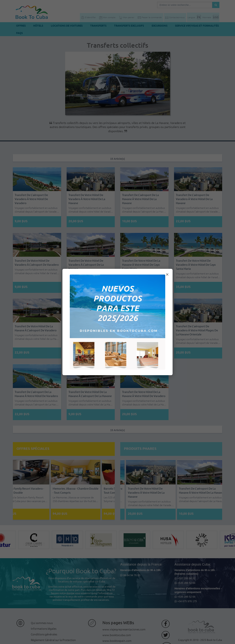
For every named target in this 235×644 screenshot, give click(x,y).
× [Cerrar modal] (167, 274)
